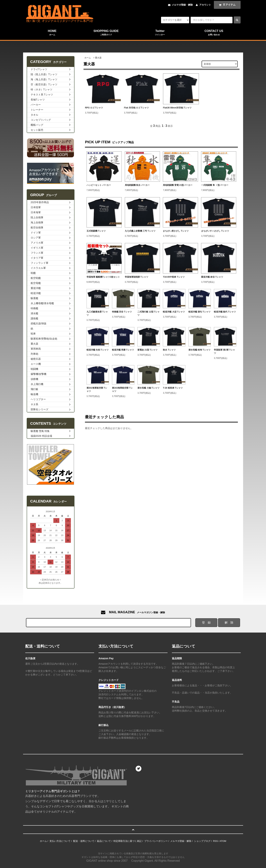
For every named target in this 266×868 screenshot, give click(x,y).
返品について (104, 841)
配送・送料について (84, 841)
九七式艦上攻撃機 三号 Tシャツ (140, 231)
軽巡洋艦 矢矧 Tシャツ (98, 350)
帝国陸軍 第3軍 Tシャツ (224, 351)
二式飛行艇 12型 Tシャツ (149, 313)
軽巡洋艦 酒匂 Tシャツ (199, 312)
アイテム (226, 5)
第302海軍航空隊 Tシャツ (97, 390)
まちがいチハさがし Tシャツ (215, 231)
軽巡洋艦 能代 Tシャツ (225, 312)
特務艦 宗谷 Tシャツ (122, 312)
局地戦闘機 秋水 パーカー (137, 185)
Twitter (160, 33)
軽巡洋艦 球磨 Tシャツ (123, 350)
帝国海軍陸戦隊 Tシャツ (137, 277)
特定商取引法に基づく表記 (127, 841)
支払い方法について (60, 841)
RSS (215, 841)
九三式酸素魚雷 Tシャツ (97, 313)
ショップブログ (202, 841)
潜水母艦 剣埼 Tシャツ (199, 350)
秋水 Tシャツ (169, 350)
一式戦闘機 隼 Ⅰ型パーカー (215, 185)
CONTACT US (214, 33)
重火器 (98, 58)
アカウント (205, 5)
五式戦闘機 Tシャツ (96, 231)
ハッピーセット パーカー (99, 185)
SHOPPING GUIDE (106, 33)
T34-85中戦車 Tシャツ (174, 277)
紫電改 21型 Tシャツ (147, 350)
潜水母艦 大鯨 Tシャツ (148, 388)
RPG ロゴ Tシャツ (94, 108)
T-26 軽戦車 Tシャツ (173, 388)
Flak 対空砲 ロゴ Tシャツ (136, 108)
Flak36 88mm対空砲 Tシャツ (177, 108)
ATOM (223, 841)
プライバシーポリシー (156, 841)
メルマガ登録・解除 (182, 5)
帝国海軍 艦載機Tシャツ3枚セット (103, 277)
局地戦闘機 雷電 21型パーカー (178, 185)
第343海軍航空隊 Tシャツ (122, 390)
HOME (52, 33)
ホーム (88, 58)
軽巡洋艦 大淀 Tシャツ (174, 312)
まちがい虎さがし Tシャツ (176, 231)
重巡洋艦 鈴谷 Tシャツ (212, 277)
